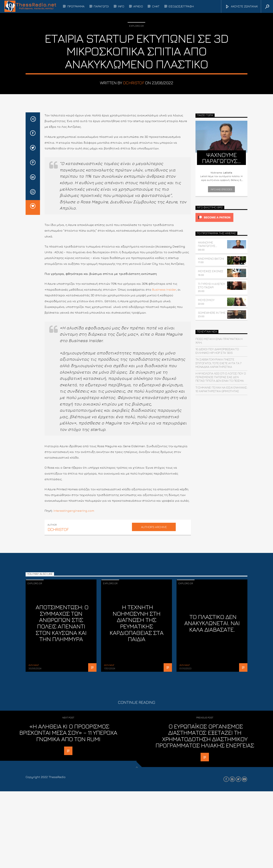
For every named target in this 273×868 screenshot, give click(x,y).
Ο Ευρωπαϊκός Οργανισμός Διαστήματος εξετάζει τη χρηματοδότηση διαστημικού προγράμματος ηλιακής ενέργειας (205, 812)
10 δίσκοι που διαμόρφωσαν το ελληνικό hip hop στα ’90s (217, 428)
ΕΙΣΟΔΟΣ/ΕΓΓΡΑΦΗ (181, 6)
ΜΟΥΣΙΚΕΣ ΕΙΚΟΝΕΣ (211, 348)
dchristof (134, 121)
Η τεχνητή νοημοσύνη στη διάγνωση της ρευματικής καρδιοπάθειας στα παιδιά (136, 700)
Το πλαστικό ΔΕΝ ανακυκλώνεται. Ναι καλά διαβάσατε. (212, 700)
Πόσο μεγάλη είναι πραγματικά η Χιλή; (219, 417)
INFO (121, 6)
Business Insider (164, 366)
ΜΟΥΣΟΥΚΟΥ (206, 377)
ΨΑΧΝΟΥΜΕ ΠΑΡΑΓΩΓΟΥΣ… (207, 321)
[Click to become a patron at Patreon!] (222, 294)
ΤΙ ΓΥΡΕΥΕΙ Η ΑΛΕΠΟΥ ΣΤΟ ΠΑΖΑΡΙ (212, 362)
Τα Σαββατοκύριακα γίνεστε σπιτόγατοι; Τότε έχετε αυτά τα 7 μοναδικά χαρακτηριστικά (218, 440)
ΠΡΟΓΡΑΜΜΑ (76, 6)
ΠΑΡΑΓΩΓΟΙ (101, 6)
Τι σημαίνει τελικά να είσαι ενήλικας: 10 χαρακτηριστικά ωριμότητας (221, 466)
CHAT (156, 6)
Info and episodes (221, 266)
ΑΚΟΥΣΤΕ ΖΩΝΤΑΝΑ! (242, 7)
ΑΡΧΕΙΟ (138, 6)
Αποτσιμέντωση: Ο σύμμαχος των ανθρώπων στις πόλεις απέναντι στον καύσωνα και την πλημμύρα (62, 700)
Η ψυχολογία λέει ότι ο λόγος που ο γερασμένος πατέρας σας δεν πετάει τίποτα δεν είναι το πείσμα (221, 454)
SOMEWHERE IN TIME (212, 389)
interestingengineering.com (74, 587)
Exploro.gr (136, 64)
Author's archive (154, 604)
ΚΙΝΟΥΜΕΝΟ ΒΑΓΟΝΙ (211, 335)
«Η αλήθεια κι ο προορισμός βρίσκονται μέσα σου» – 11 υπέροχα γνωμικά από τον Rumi (68, 809)
